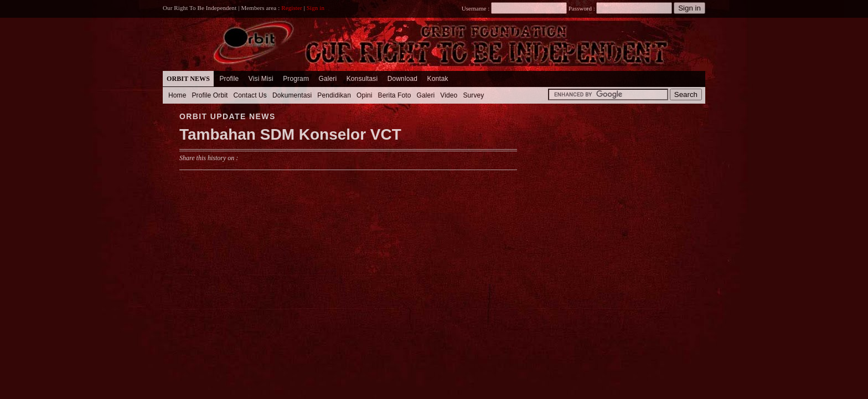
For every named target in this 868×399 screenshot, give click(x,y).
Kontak (438, 79)
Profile (229, 79)
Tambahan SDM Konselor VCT (290, 134)
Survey (473, 95)
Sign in (316, 8)
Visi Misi (261, 79)
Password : (582, 8)
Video (449, 95)
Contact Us (250, 95)
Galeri (327, 79)
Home (177, 95)
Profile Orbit (210, 95)
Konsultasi (362, 79)
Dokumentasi (292, 95)
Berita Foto (395, 95)
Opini (365, 95)
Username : (514, 8)
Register (292, 8)
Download (402, 79)
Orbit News (188, 79)
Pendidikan (334, 95)
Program (296, 79)
